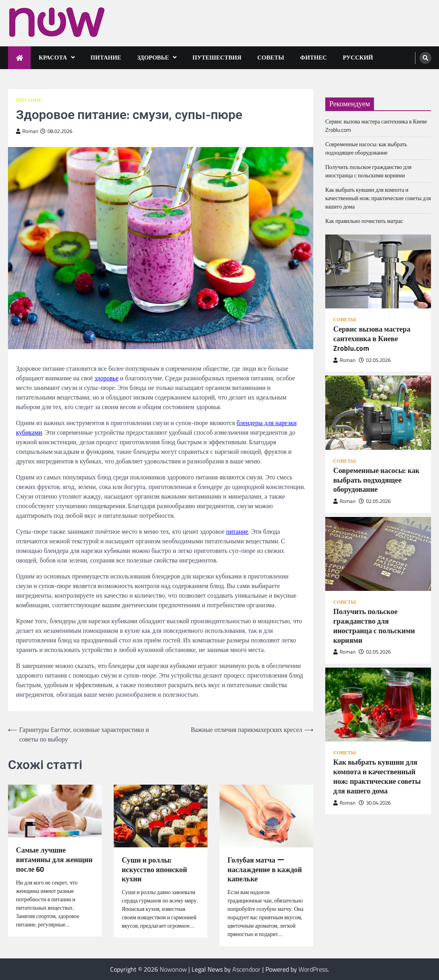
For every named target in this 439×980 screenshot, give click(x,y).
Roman (27, 131)
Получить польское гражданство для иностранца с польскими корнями (368, 171)
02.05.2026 (375, 360)
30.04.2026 (375, 803)
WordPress (313, 969)
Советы (271, 57)
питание (237, 531)
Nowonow (173, 969)
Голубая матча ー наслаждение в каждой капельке (265, 870)
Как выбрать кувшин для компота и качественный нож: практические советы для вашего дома (378, 198)
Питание (106, 57)
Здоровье (153, 57)
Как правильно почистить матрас (364, 221)
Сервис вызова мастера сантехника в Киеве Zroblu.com (372, 339)
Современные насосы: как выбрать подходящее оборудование (366, 148)
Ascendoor (246, 969)
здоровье (107, 378)
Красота (53, 57)
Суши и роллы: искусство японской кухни (154, 870)
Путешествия (217, 57)
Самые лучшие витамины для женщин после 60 (54, 860)
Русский (358, 57)
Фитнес (313, 57)
